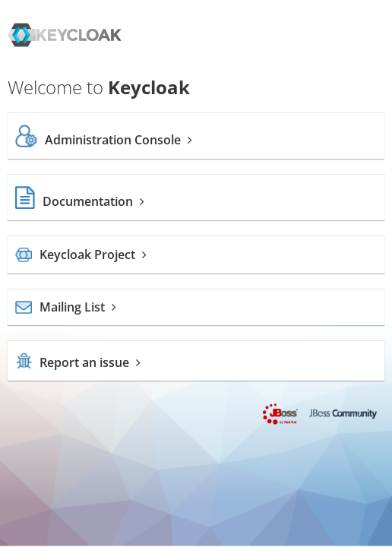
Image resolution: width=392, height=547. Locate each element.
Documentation (80, 201)
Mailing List (66, 307)
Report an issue (78, 362)
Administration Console (104, 140)
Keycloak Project (81, 255)
